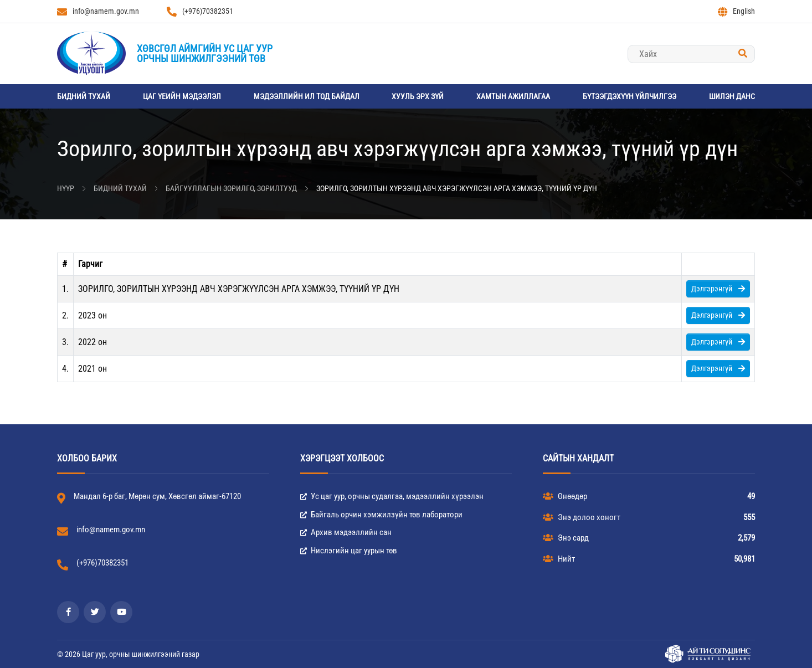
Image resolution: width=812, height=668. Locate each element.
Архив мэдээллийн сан (346, 532)
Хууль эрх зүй (418, 96)
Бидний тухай (84, 96)
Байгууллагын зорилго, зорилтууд (231, 188)
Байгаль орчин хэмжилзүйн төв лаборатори (381, 515)
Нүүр (66, 188)
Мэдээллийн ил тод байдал (307, 96)
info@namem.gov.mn (98, 12)
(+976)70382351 (200, 12)
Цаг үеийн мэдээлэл (182, 96)
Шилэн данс (732, 96)
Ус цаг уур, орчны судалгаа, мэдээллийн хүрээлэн (392, 496)
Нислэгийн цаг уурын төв (349, 551)
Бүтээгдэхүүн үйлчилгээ (629, 96)
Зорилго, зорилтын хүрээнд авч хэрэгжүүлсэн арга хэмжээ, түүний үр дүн (457, 188)
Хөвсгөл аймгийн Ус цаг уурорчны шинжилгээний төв (205, 53)
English (736, 12)
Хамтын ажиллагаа (513, 96)
